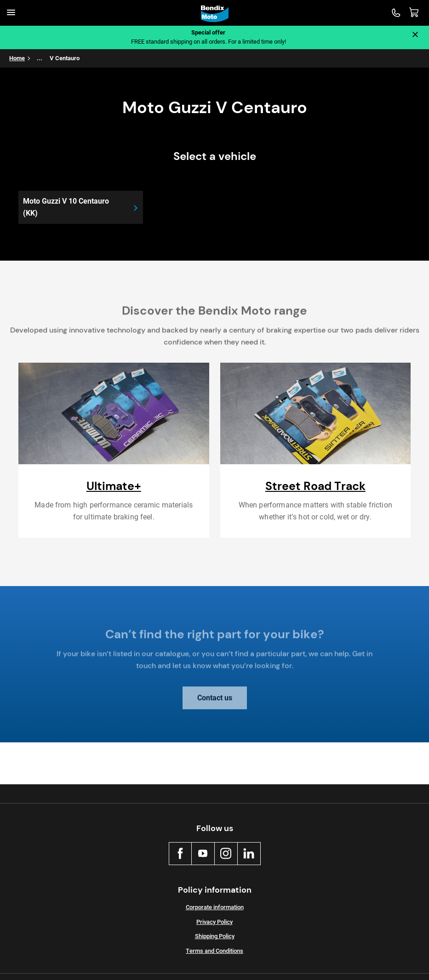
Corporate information (215, 907)
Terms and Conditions (214, 951)
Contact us (215, 702)
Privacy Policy (214, 922)
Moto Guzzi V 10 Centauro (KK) (66, 207)
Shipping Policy (215, 936)
